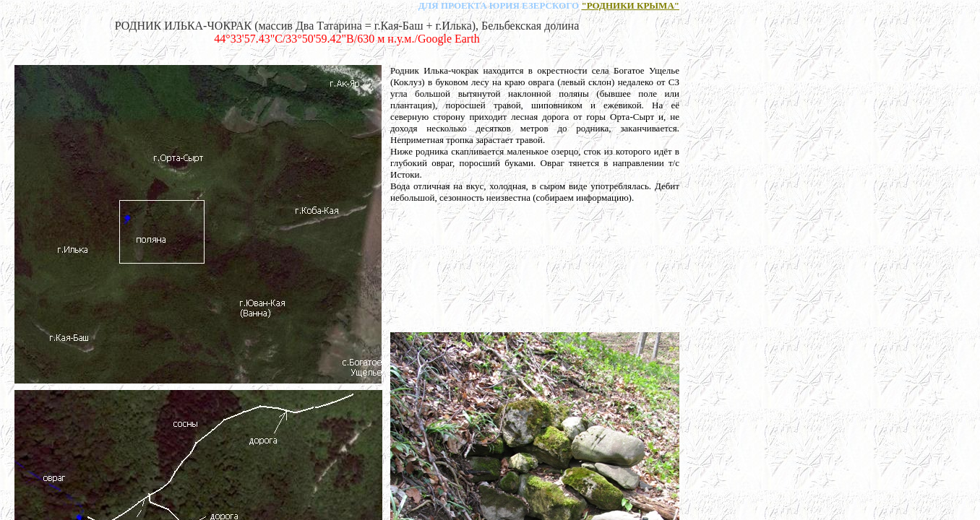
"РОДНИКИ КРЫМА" (630, 5)
